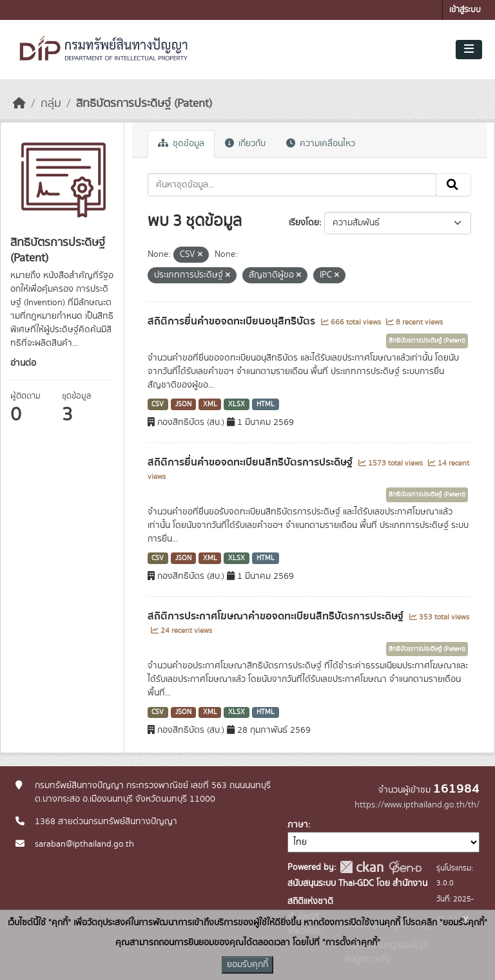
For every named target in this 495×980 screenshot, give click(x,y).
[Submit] (453, 185)
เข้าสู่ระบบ (465, 10)
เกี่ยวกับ (245, 144)
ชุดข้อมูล (181, 144)
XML (210, 404)
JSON (183, 404)
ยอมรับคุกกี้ (247, 965)
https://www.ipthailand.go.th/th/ (417, 805)
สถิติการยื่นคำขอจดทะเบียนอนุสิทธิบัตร (233, 321)
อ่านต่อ (23, 363)
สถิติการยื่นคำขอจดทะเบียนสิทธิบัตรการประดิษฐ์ (251, 462)
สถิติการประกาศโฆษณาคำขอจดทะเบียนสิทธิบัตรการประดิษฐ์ (277, 616)
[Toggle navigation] (469, 50)
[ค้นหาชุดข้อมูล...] (292, 185)
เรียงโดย (304, 223)
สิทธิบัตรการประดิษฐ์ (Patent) (144, 104)
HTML (266, 404)
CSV (158, 404)
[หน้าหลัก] (19, 104)
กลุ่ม (51, 104)
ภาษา (298, 825)
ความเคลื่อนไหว (321, 144)
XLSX (237, 404)
